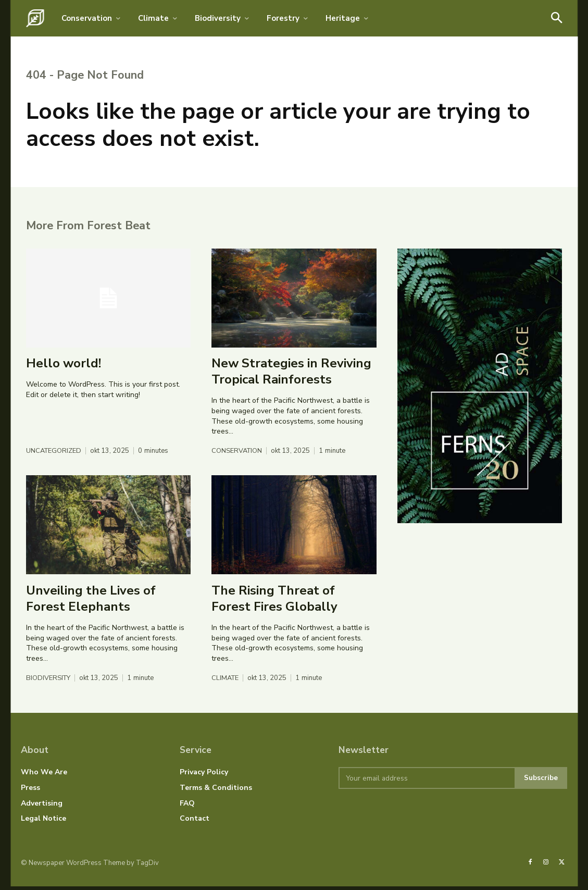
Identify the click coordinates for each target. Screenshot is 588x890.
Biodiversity (49, 682)
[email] (426, 782)
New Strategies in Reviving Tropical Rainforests (291, 374)
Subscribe (540, 781)
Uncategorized (54, 455)
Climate (226, 682)
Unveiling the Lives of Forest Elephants (91, 602)
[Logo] (35, 18)
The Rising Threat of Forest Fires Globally (274, 602)
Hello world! (64, 366)
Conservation (237, 455)
